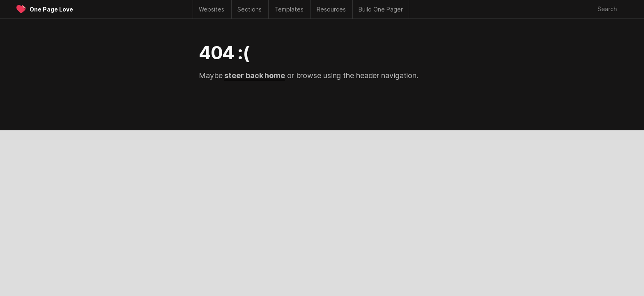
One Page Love (51, 9)
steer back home (255, 75)
